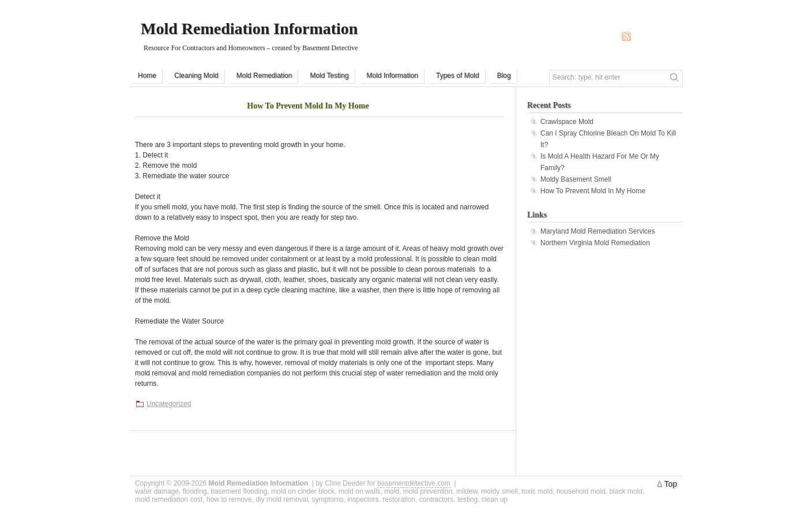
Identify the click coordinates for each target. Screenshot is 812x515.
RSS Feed (626, 36)
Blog (504, 76)
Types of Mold (458, 76)
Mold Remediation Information (249, 29)
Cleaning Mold (196, 76)
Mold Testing (329, 76)
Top (670, 484)
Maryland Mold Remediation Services (598, 231)
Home (147, 76)
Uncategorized (169, 404)
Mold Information (392, 76)
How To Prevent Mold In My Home (308, 106)
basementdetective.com (414, 483)
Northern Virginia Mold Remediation (595, 243)
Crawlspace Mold (567, 122)
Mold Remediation (264, 76)
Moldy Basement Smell (576, 179)
